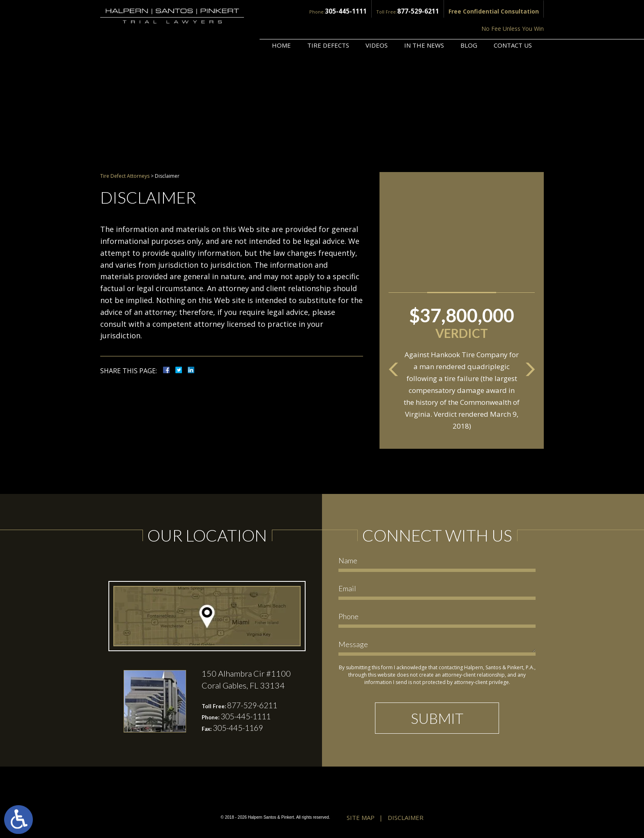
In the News (424, 23)
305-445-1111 (285, 11)
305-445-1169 (240, 729)
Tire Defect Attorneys (125, 176)
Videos (377, 23)
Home (281, 23)
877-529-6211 (353, 11)
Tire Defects (328, 23)
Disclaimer (406, 818)
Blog (469, 23)
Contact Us (513, 23)
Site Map (361, 818)
